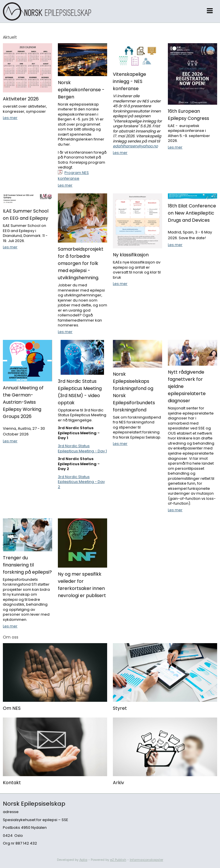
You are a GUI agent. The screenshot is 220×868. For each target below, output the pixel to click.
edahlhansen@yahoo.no (135, 146)
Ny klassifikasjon (131, 255)
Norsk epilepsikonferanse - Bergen (81, 90)
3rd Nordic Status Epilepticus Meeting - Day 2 (81, 482)
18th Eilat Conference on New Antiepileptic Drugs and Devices (192, 213)
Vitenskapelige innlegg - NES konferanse (129, 81)
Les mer (10, 118)
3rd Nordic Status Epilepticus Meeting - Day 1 (82, 448)
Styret (120, 708)
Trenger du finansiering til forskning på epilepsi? (27, 565)
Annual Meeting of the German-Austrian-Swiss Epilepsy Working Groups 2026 (23, 402)
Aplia (83, 860)
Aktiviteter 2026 (21, 99)
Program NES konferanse (73, 176)
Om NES (12, 708)
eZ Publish (118, 860)
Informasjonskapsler (147, 860)
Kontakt (12, 783)
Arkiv (118, 783)
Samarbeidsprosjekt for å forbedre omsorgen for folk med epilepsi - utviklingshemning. (81, 263)
